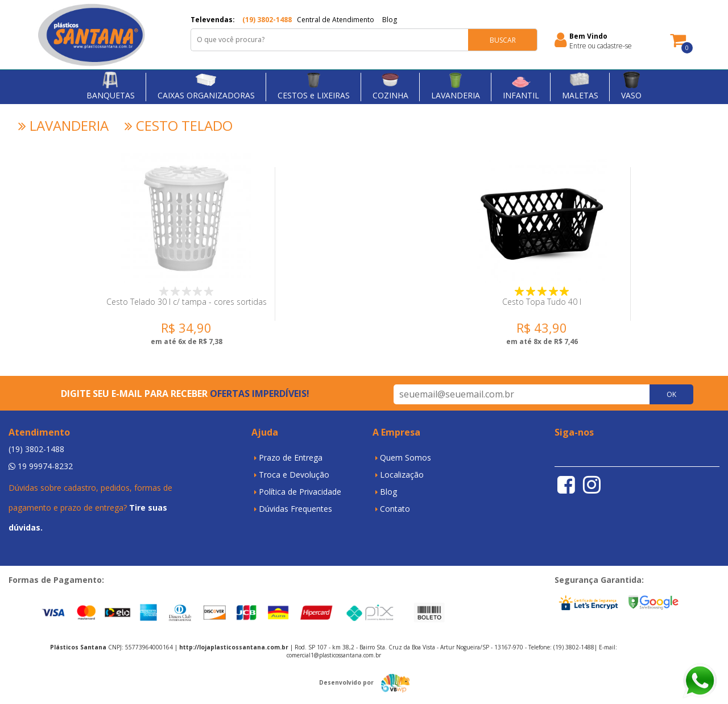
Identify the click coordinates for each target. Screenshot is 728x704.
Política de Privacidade (300, 492)
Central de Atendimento (336, 20)
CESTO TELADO (177, 126)
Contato (395, 509)
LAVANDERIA (456, 85)
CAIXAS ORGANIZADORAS (206, 85)
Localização (402, 475)
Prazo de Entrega (291, 457)
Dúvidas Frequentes (295, 509)
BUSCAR (503, 40)
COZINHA (390, 85)
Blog (390, 20)
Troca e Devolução (294, 475)
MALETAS (580, 85)
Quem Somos (406, 457)
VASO (631, 85)
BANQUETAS (111, 85)
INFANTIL (521, 85)
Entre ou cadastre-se (601, 46)
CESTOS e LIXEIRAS (314, 85)
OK (671, 394)
